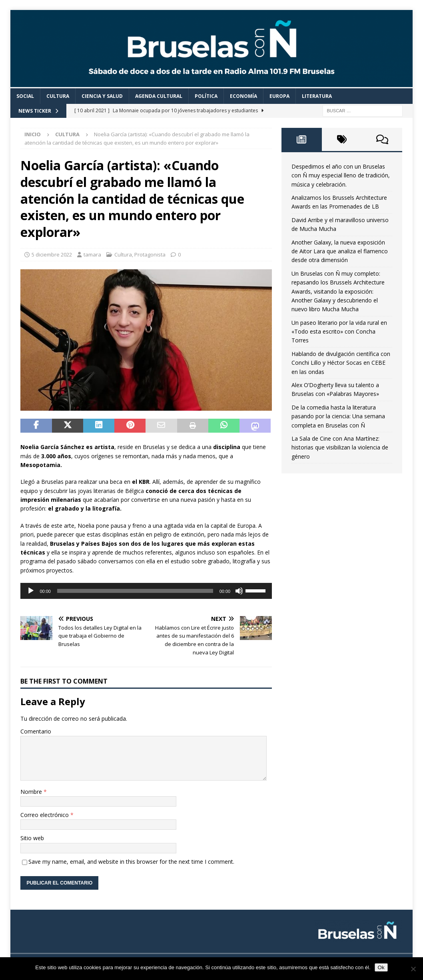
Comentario (36, 731)
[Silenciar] (239, 591)
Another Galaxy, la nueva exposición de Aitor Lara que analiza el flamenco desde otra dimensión (340, 251)
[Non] (413, 969)
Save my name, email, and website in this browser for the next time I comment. (131, 862)
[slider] (135, 591)
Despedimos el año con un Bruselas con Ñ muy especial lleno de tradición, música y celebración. (341, 175)
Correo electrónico (45, 815)
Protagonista (150, 254)
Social (25, 96)
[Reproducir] (31, 591)
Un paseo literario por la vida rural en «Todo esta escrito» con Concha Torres (339, 332)
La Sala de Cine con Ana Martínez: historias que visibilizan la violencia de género (340, 447)
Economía (243, 96)
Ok (381, 967)
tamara (92, 254)
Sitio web (32, 838)
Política (206, 96)
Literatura (317, 96)
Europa (279, 96)
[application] (146, 591)
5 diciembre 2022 (52, 254)
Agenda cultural (159, 96)
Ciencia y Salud (102, 96)
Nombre (32, 792)
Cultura (58, 96)
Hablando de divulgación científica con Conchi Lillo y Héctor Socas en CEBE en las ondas (341, 363)
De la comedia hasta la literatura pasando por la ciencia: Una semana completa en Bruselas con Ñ (338, 416)
